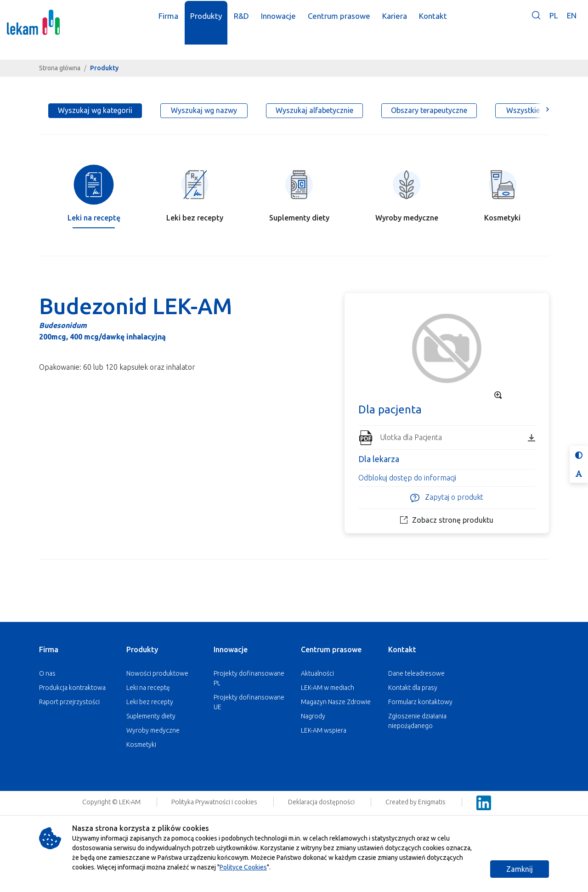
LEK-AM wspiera (324, 730)
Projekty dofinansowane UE (249, 702)
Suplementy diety (151, 716)
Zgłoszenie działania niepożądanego (417, 721)
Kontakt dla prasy (413, 688)
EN (572, 22)
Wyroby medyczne (153, 730)
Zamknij (520, 869)
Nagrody (313, 716)
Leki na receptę (148, 688)
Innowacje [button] (287, 22)
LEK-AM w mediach (328, 688)
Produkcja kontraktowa (72, 688)
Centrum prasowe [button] (347, 22)
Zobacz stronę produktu (447, 520)
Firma (49, 649)
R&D (250, 22)
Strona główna (60, 68)
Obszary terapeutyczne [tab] (429, 110)
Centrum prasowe (331, 649)
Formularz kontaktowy (420, 702)
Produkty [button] (214, 22)
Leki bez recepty (150, 702)
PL (554, 22)
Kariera (403, 22)
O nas (47, 673)
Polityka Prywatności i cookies (215, 802)
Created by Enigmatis (416, 802)
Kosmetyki (141, 745)
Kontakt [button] (441, 22)
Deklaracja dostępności (322, 802)
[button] (536, 29)
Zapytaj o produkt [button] (447, 498)
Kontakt (402, 649)
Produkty (142, 649)
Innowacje (231, 649)
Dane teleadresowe (416, 673)
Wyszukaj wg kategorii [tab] (95, 110)
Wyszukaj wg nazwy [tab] (204, 110)
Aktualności (317, 673)
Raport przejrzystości (69, 702)
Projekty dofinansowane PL (249, 678)
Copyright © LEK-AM (111, 802)
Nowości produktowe (157, 673)
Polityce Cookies (243, 867)
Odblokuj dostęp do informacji (407, 478)
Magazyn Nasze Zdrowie (336, 702)
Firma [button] (177, 22)
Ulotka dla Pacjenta (458, 437)
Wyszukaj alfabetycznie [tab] (314, 110)
